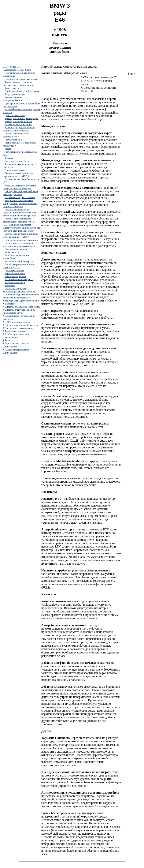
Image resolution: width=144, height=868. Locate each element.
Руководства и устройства (18, 121)
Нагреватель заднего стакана (20, 197)
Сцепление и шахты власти (19, 328)
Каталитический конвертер (19, 261)
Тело (7, 340)
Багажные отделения (15, 276)
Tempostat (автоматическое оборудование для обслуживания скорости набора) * (20, 203)
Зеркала (9, 158)
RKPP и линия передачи (17, 322)
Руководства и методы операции (21, 118)
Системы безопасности (17, 161)
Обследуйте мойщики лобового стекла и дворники (20, 193)
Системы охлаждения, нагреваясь (22, 307)
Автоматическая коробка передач (22, 325)
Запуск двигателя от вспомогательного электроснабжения (14, 97)
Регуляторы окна (13, 140)
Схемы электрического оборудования (16, 351)
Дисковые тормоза (14, 270)
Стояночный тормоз (15, 170)
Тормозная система (15, 273)
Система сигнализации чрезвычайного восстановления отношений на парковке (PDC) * (20, 213)
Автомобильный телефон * (19, 279)
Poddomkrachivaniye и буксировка (22, 91)
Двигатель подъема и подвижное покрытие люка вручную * (21, 296)
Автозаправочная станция (18, 124)
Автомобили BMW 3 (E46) (18, 70)
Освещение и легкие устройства (21, 240)
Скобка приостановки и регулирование (16, 336)
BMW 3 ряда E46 (12, 67)
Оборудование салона (16, 249)
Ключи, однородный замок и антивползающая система (19, 129)
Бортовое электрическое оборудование (17, 345)
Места (8, 149)
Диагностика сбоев (15, 115)
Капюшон (10, 285)
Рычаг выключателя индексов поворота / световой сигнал (19, 187)
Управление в (12, 252)
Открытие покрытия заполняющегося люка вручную (20, 290)
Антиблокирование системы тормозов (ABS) (19, 266)
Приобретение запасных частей (21, 79)
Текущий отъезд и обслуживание (22, 301)
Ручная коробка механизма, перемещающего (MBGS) (18, 175)
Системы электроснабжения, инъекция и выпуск (19, 311)
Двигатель (10, 304)
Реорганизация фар (15, 282)
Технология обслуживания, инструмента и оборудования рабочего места (18, 85)
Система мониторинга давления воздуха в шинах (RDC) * (20, 235)
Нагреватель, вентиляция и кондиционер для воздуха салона (20, 244)
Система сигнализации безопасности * (16, 135)
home (131, 74)
